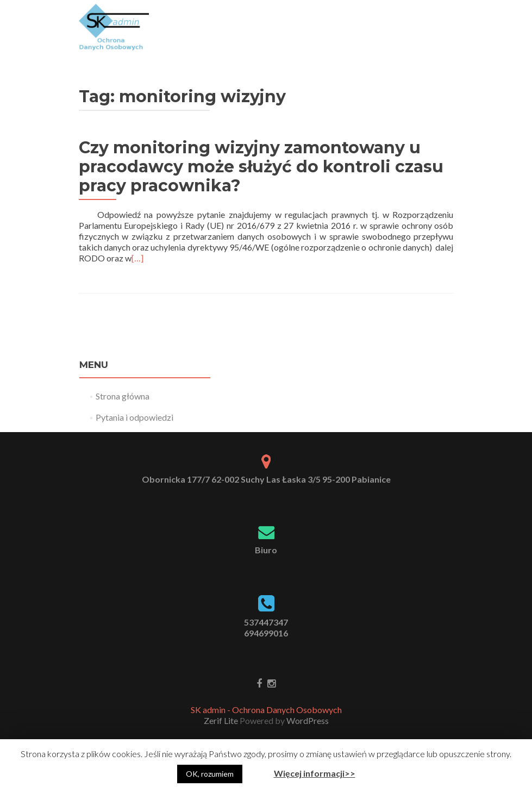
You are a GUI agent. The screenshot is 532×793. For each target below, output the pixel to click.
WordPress (307, 720)
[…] (137, 258)
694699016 (266, 633)
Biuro (266, 550)
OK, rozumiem (210, 774)
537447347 (266, 622)
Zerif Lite (222, 720)
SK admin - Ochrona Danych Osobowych (266, 710)
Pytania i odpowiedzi (134, 417)
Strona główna (123, 396)
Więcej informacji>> (315, 773)
